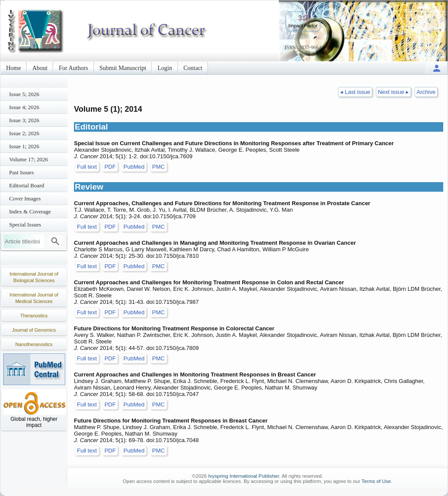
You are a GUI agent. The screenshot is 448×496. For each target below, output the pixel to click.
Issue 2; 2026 (24, 133)
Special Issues (25, 225)
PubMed (134, 167)
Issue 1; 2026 (24, 146)
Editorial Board (27, 185)
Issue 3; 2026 (24, 120)
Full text (87, 167)
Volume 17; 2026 (28, 159)
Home (13, 68)
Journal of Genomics (34, 330)
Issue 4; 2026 (24, 107)
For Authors (73, 68)
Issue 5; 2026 (24, 94)
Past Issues (22, 172)
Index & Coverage (30, 211)
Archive (426, 92)
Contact (193, 68)
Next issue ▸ (393, 92)
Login (165, 68)
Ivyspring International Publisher (244, 476)
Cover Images (25, 198)
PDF (110, 167)
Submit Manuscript (123, 68)
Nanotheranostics (34, 344)
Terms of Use (376, 481)
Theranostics (34, 316)
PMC (159, 167)
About (40, 68)
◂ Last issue (355, 92)
